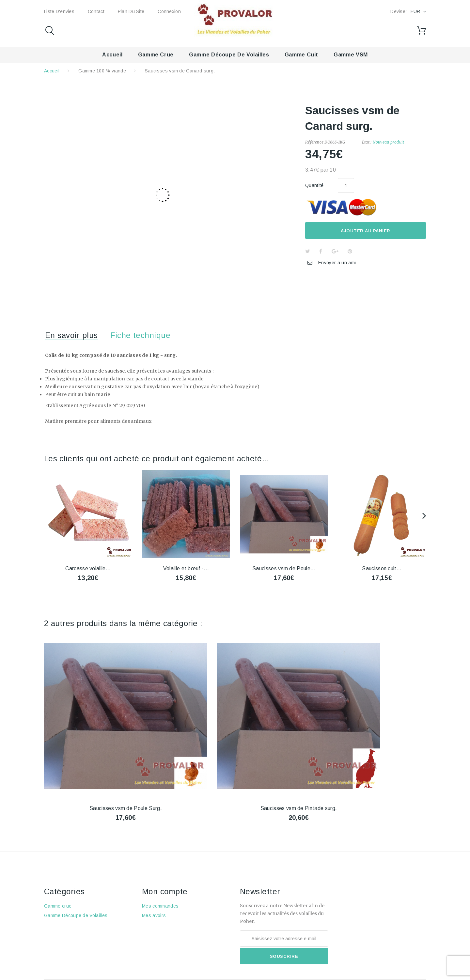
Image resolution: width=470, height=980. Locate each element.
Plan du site (131, 11)
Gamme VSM (351, 55)
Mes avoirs (154, 915)
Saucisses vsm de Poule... (284, 568)
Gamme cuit (301, 55)
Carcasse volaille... (88, 568)
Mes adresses (158, 925)
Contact (96, 11)
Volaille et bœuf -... (186, 568)
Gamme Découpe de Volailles (229, 55)
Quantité (314, 185)
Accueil (112, 55)
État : (367, 142)
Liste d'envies (59, 11)
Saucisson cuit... (382, 568)
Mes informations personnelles (175, 934)
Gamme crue (156, 55)
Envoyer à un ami (337, 263)
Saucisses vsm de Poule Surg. (126, 808)
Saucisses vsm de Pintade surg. (299, 808)
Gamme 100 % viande (102, 71)
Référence (314, 142)
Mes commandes (160, 906)
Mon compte (165, 891)
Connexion (169, 11)
